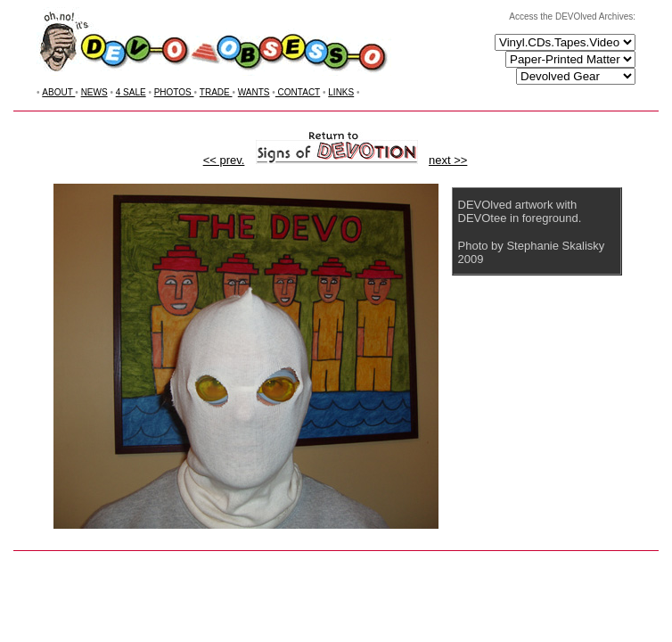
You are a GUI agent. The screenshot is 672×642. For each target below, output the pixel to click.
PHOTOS (174, 92)
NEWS (94, 92)
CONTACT (298, 92)
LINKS (341, 92)
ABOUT (58, 92)
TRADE (216, 92)
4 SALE (131, 92)
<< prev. (224, 160)
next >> (448, 160)
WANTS (254, 92)
